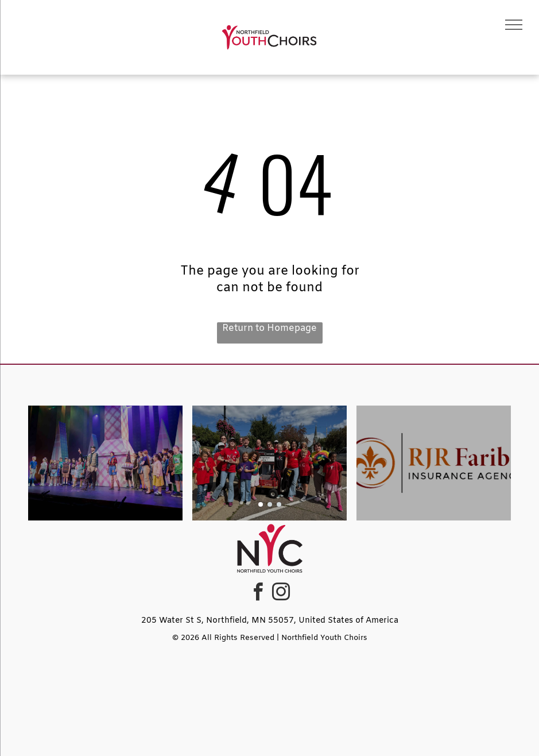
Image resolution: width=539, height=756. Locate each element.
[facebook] (258, 594)
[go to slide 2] (270, 504)
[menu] (514, 25)
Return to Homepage (269, 328)
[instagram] (281, 594)
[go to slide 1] (261, 504)
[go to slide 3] (279, 504)
